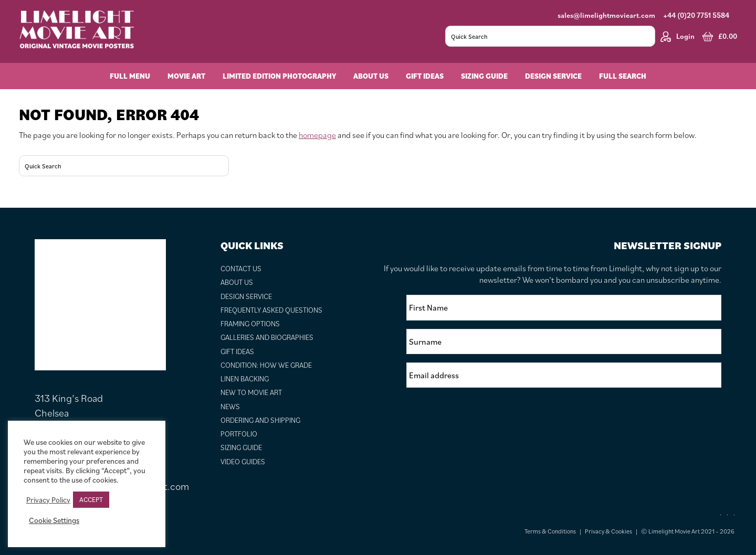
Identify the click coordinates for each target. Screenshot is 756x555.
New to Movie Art (251, 392)
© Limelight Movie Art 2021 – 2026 (688, 531)
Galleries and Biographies (267, 337)
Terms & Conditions (550, 531)
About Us (237, 282)
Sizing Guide (241, 447)
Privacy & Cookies (608, 531)
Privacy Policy (48, 500)
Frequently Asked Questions (271, 310)
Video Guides (243, 462)
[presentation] (486, 417)
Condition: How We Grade (266, 365)
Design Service (246, 296)
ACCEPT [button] (91, 500)
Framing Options (250, 324)
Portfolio (239, 434)
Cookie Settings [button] (54, 520)
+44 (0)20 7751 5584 (696, 15)
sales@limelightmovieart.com (606, 15)
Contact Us (241, 269)
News (230, 407)
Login (678, 36)
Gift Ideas (237, 351)
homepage (317, 135)
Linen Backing (245, 379)
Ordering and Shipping (260, 420)
